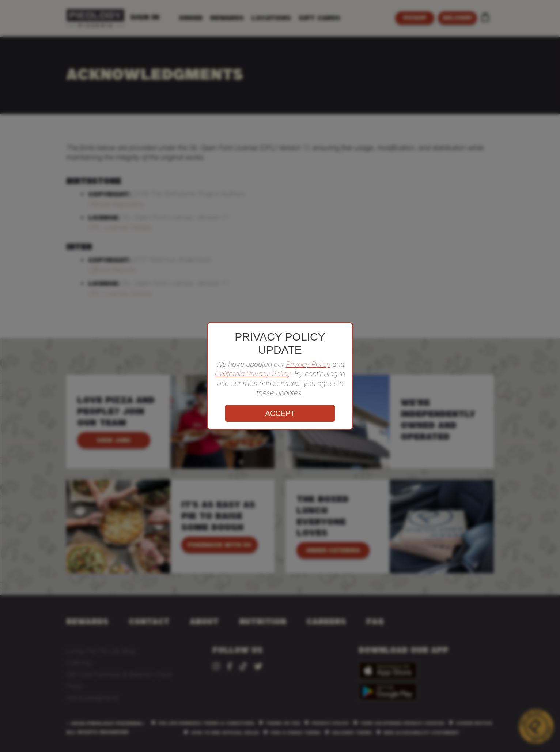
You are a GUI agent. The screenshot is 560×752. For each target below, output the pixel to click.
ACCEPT (280, 413)
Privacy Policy (308, 364)
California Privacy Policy (253, 374)
